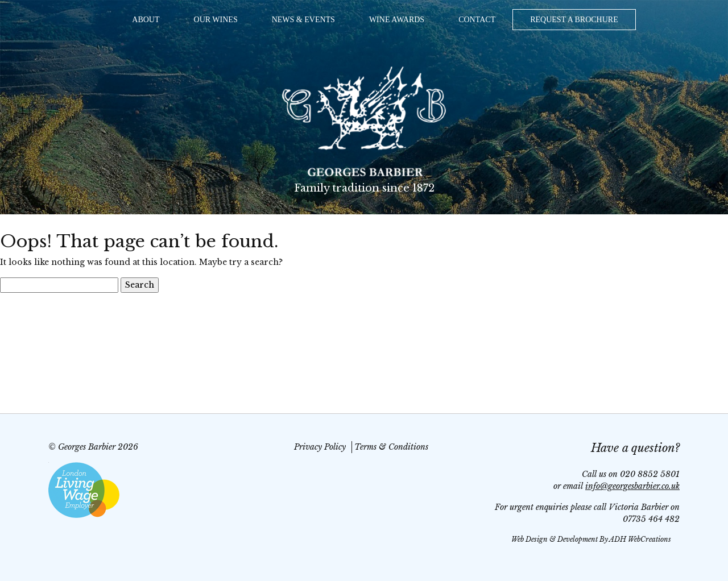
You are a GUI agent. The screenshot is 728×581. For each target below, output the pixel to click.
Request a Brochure (574, 20)
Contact (477, 20)
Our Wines (216, 20)
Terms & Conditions (391, 447)
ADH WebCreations (640, 539)
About (146, 20)
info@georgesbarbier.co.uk (632, 486)
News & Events (303, 20)
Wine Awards (397, 20)
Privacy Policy (320, 447)
